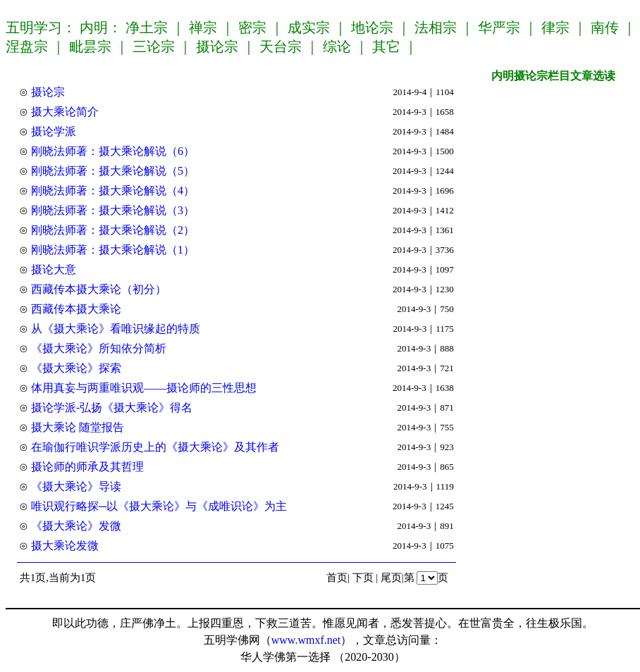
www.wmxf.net (306, 640)
